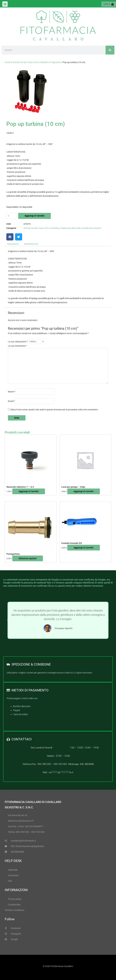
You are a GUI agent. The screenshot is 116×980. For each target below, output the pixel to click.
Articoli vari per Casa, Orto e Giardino (30, 62)
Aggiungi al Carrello (34, 216)
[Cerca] (110, 50)
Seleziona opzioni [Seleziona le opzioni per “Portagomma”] (28, 558)
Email (11, 401)
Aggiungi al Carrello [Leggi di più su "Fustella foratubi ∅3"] (84, 548)
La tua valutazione (18, 341)
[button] (5, 4)
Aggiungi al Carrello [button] (29, 491)
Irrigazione (56, 62)
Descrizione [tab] (13, 244)
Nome (12, 392)
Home (8, 62)
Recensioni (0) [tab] (31, 244)
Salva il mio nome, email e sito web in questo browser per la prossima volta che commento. (54, 410)
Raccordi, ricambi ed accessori (86, 228)
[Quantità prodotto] (11, 216)
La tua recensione (17, 346)
